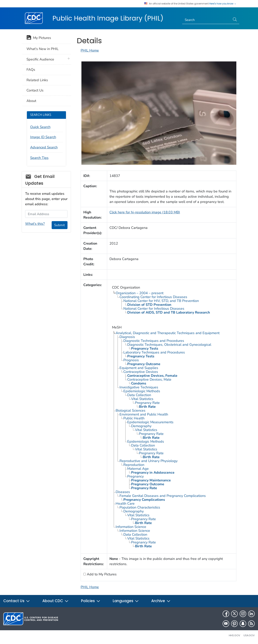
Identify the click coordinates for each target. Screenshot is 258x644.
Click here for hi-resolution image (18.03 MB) (145, 212)
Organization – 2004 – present (140, 293)
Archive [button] (161, 601)
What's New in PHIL (43, 49)
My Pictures (39, 38)
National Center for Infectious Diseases (154, 309)
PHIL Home (90, 50)
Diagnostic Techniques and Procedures (154, 341)
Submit (59, 225)
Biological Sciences (131, 410)
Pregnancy (135, 476)
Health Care (125, 503)
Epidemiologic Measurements (150, 422)
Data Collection (139, 395)
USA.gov (249, 635)
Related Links (37, 80)
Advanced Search (44, 147)
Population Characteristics (140, 507)
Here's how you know (223, 4)
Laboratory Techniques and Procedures (154, 352)
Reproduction (134, 465)
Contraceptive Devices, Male (149, 379)
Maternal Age (138, 469)
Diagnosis (127, 337)
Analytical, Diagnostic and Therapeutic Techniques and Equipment (168, 333)
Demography (141, 426)
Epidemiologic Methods (142, 391)
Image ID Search (43, 137)
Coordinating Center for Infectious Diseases (153, 297)
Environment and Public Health (144, 414)
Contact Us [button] (17, 601)
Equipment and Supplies (139, 368)
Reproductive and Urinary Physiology (149, 461)
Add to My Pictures (101, 574)
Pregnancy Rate (147, 403)
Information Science (131, 527)
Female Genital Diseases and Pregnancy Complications (163, 496)
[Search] (206, 20)
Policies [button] (91, 601)
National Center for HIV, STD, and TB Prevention (161, 301)
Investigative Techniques (139, 387)
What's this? (35, 224)
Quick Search (40, 127)
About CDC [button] (56, 601)
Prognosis (131, 360)
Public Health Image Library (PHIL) (108, 18)
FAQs (31, 70)
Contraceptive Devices (141, 372)
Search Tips (39, 158)
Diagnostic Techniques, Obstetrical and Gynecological (169, 345)
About (31, 101)
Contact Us (35, 90)
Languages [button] (126, 601)
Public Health (134, 418)
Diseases (123, 492)
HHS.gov (235, 635)
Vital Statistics (142, 399)
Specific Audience (40, 59)
